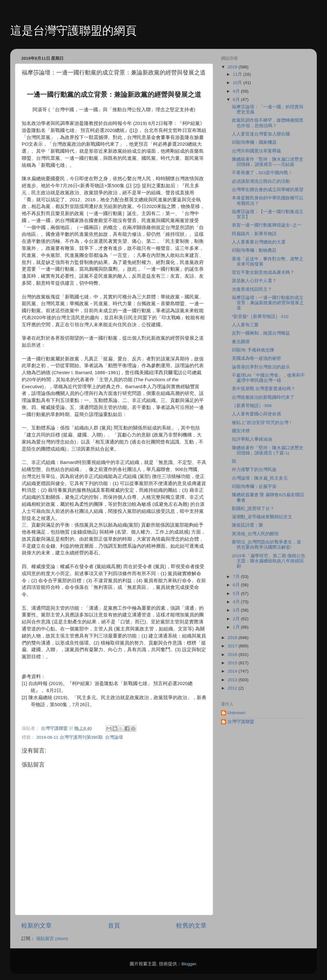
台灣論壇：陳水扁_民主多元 (260, 478)
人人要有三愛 (245, 325)
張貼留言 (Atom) (52, 939)
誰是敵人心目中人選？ (254, 281)
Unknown (236, 713)
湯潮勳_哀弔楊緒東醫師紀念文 (262, 517)
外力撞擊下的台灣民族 (254, 470)
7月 (237, 577)
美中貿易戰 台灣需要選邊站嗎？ (264, 389)
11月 (238, 74)
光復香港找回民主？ (252, 289)
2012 (233, 688)
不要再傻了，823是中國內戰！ (262, 173)
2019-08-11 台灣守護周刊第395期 (69, 737)
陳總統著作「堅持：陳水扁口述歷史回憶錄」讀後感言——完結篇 (268, 162)
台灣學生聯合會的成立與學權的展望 (268, 190)
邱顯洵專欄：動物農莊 (254, 250)
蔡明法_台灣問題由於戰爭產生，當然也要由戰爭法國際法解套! (267, 545)
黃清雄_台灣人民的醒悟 (255, 534)
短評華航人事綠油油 (252, 439)
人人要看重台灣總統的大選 (259, 242)
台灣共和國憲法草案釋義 (256, 151)
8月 (237, 100)
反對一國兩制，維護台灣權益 (261, 333)
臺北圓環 (241, 342)
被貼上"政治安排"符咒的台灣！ (262, 423)
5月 (237, 594)
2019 (233, 67)
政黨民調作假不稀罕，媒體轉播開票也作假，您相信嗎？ (268, 123)
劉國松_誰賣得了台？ (253, 509)
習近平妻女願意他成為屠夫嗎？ (263, 272)
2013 (233, 680)
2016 (233, 655)
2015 (233, 663)
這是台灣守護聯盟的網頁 (73, 31)
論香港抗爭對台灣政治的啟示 (261, 367)
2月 (237, 619)
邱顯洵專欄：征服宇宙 (254, 486)
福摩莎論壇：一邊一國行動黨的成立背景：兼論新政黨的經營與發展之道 (268, 303)
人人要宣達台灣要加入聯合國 (261, 134)
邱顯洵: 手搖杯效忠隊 (253, 350)
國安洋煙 (241, 431)
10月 (238, 83)
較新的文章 (37, 926)
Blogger (189, 964)
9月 (237, 91)
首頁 (114, 926)
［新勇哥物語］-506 (252, 406)
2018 (233, 638)
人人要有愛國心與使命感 (256, 414)
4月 (237, 602)
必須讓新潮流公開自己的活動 (261, 181)
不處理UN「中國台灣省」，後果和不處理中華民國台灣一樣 (269, 378)
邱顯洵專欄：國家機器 (254, 142)
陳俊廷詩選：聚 (247, 525)
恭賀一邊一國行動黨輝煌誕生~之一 (267, 225)
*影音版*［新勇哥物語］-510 (260, 316)
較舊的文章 (191, 926)
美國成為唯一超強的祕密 (256, 358)
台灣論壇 (114, 737)
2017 (233, 646)
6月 (237, 585)
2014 (233, 671)
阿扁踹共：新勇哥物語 (254, 234)
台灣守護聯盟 (241, 722)
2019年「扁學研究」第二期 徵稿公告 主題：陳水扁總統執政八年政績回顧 (269, 561)
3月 (237, 610)
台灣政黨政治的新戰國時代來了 (263, 397)
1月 (237, 627)
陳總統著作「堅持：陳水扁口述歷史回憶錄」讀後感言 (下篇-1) (268, 450)
